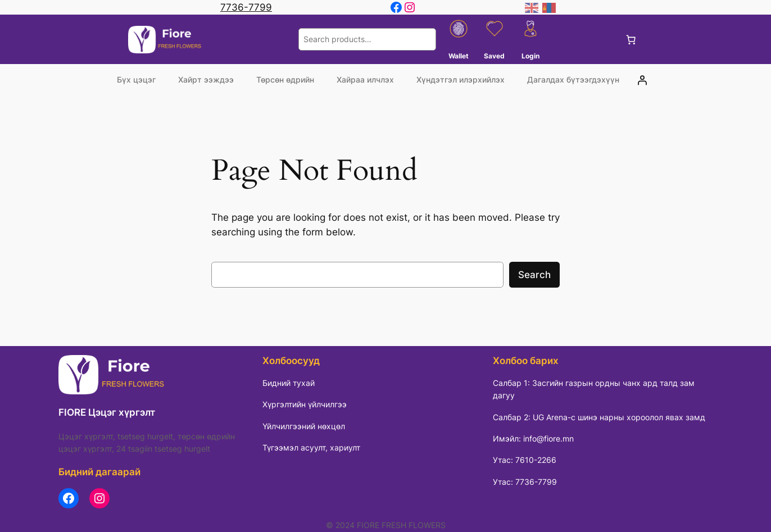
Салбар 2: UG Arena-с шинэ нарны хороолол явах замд (599, 417)
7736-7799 (246, 7)
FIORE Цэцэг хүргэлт (107, 412)
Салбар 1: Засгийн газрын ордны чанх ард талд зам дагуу (594, 389)
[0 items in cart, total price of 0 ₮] (631, 39)
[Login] (642, 80)
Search (534, 275)
